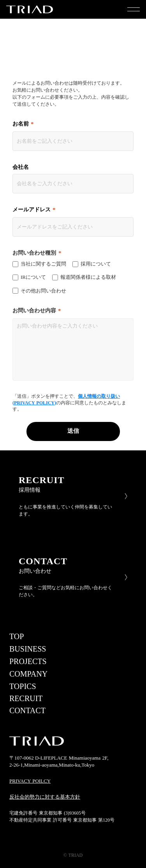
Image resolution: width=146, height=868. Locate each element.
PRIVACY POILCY (30, 781)
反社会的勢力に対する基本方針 (45, 797)
